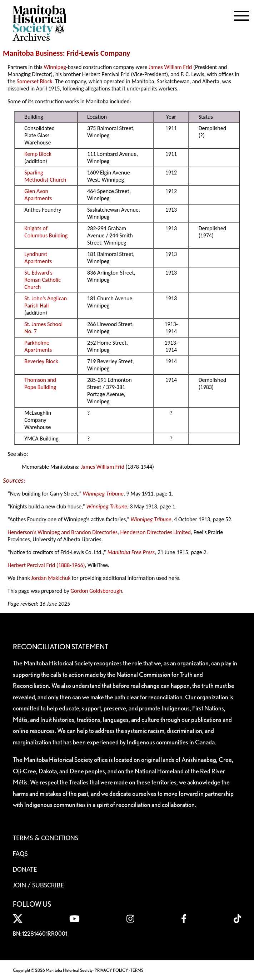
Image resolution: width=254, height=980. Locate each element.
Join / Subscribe (39, 885)
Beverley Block (41, 361)
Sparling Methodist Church (45, 176)
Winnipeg (55, 67)
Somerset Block (35, 81)
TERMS (137, 970)
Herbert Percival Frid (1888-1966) (46, 565)
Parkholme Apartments (38, 346)
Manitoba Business (33, 53)
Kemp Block (38, 154)
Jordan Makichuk (51, 578)
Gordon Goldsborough (96, 591)
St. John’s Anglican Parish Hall (46, 302)
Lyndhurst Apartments (38, 258)
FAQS (20, 853)
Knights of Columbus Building (46, 232)
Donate (25, 869)
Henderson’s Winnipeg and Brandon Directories (63, 532)
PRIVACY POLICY (111, 970)
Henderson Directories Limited (156, 532)
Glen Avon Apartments (38, 195)
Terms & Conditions (46, 838)
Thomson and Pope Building (40, 383)
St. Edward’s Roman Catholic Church (43, 280)
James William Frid (170, 67)
